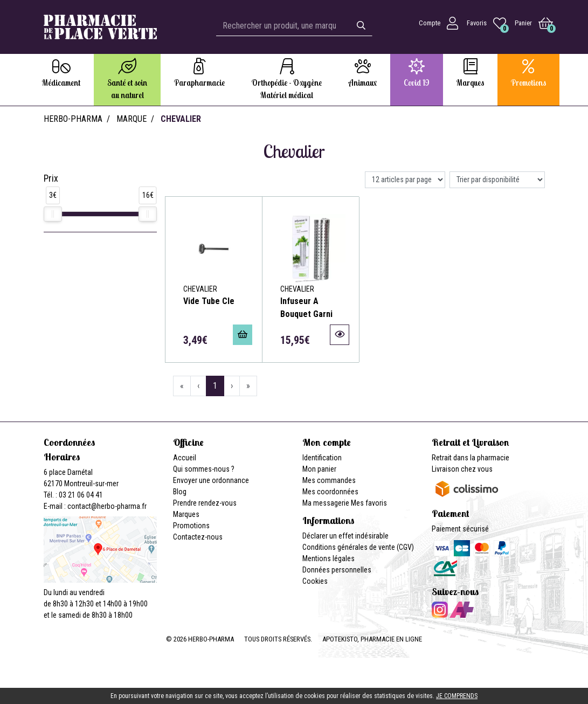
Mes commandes (329, 480)
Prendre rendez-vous (205, 503)
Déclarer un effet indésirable (345, 536)
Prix (51, 178)
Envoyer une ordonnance (211, 480)
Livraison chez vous (462, 469)
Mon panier (319, 469)
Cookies (315, 581)
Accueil (185, 458)
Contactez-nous (198, 537)
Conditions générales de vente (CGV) (358, 547)
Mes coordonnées (330, 492)
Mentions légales (328, 558)
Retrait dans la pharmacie (471, 458)
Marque (132, 119)
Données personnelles (337, 570)
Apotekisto (372, 639)
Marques (186, 514)
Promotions (191, 526)
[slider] (53, 214)
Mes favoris (369, 503)
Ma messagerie (326, 503)
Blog (180, 492)
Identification (322, 458)
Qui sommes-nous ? (204, 469)
